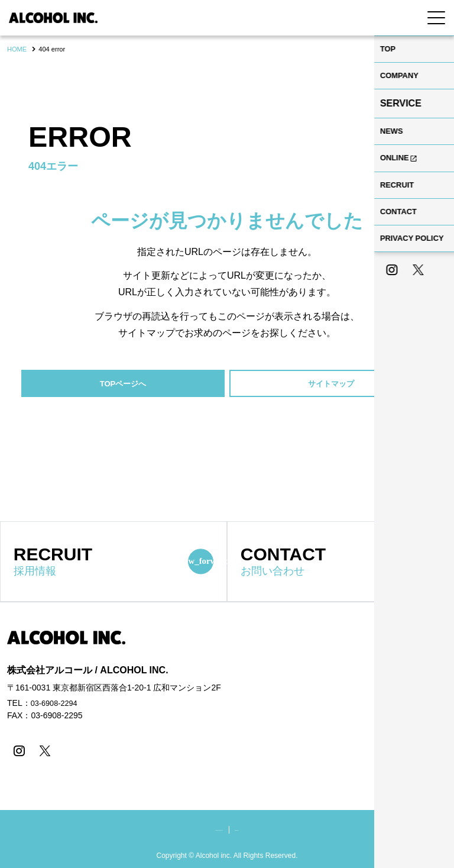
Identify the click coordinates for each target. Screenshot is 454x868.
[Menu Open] (436, 18)
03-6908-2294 (56, 705)
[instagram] (17, 752)
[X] (41, 752)
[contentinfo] (227, 736)
